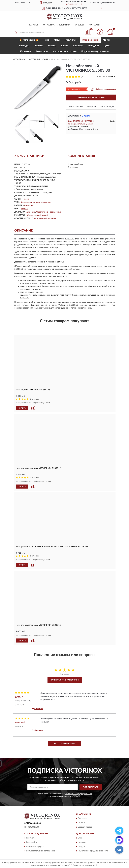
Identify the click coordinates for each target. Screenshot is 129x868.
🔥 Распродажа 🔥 (29, 40)
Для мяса (31, 212)
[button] (74, 4)
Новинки (82, 842)
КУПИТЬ (22, 408)
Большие (28, 205)
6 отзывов (34, 399)
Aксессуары (42, 51)
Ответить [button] (38, 709)
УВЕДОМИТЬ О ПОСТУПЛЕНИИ (91, 98)
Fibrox (26, 199)
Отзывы (79, 25)
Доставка (82, 818)
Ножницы (78, 46)
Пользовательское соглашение (40, 851)
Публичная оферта (35, 846)
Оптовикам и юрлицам (57, 25)
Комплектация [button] (107, 107)
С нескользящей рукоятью (44, 218)
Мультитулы (71, 40)
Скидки (81, 846)
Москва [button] (86, 116)
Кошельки (25, 51)
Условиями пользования (60, 796)
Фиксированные (44, 202)
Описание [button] (92, 107)
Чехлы (107, 40)
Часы (57, 40)
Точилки (38, 46)
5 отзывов (34, 477)
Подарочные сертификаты (95, 51)
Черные (25, 209)
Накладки (24, 46)
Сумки (107, 46)
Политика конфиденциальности (93, 851)
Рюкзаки (52, 46)
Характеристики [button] (76, 107)
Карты (64, 46)
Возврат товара (85, 827)
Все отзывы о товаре (65, 743)
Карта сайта (32, 842)
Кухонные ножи (90, 40)
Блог (80, 838)
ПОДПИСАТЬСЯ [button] (91, 787)
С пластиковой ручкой (38, 215)
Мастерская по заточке (64, 51)
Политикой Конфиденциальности (79, 793)
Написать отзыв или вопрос (65, 680)
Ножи (46, 40)
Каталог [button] (34, 25)
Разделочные (55, 212)
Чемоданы (93, 46)
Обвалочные (42, 212)
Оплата (81, 823)
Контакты (94, 25)
